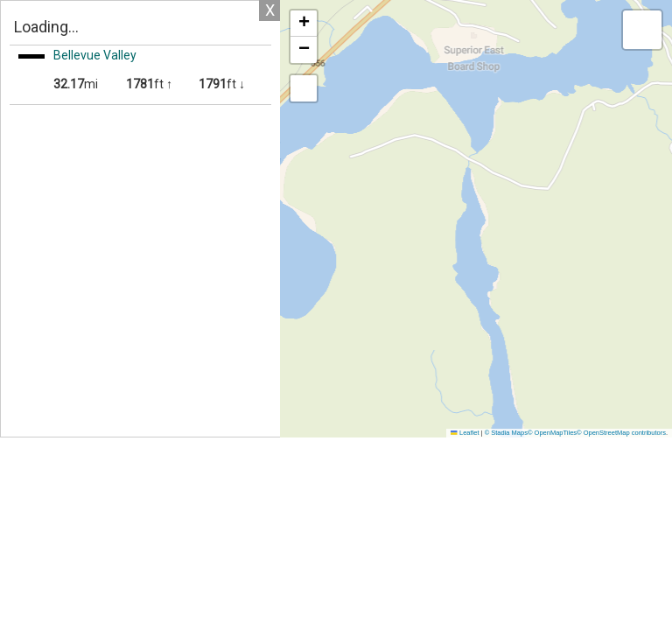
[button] (304, 24)
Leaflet (465, 433)
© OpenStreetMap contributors (621, 433)
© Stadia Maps (506, 433)
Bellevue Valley (95, 55)
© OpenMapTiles (552, 433)
